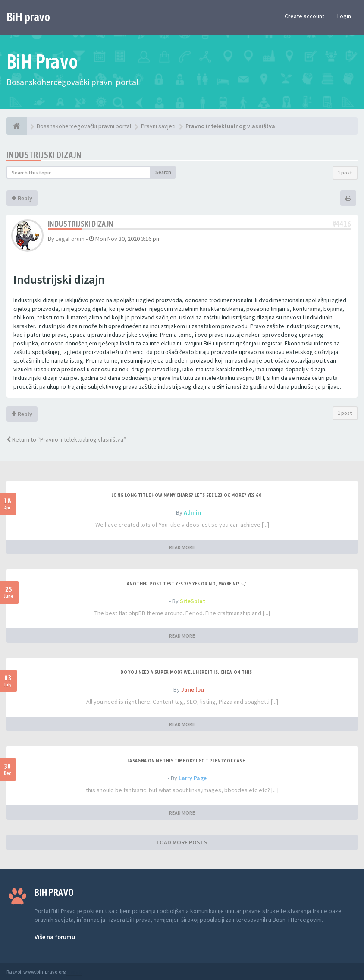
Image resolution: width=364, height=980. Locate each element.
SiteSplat (193, 601)
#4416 (342, 224)
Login (344, 16)
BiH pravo (28, 17)
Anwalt (74, 972)
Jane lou (193, 689)
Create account (304, 16)
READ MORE (182, 547)
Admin (192, 512)
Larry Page (193, 778)
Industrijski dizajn (44, 155)
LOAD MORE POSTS (182, 842)
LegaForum (70, 239)
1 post (345, 172)
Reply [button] (22, 198)
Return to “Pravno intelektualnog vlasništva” (66, 439)
